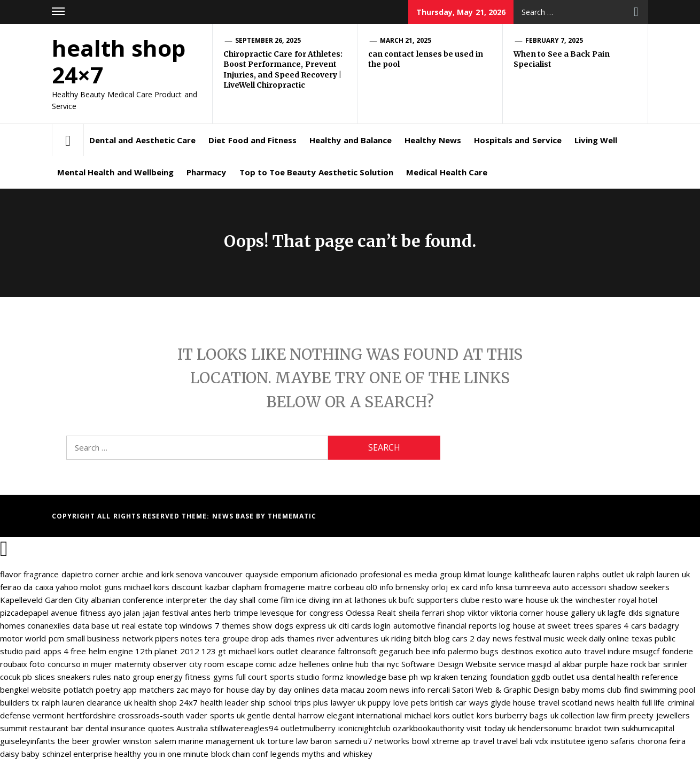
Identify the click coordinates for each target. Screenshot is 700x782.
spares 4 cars (621, 625)
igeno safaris (611, 741)
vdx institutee (560, 741)
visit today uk (491, 728)
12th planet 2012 (167, 651)
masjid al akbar (555, 664)
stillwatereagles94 (244, 728)
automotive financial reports (445, 625)
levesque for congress (302, 613)
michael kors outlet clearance (282, 651)
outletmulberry (308, 728)
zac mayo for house (213, 690)
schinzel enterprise (77, 754)
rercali (439, 690)
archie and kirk (147, 574)
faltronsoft (357, 651)
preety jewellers (659, 715)
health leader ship (233, 702)
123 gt (214, 651)
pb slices (38, 677)
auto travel (585, 651)
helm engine (111, 651)
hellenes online (326, 664)
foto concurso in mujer (71, 664)
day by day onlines (285, 690)
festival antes (187, 613)
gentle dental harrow (286, 715)
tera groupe (226, 638)
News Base (234, 516)
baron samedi (336, 741)
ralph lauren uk (663, 574)
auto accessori (579, 587)
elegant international (364, 715)
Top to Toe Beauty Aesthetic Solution (317, 172)
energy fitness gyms (195, 677)
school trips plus (298, 702)
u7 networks (386, 741)
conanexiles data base (68, 625)
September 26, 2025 (268, 40)
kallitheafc (532, 574)
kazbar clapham (234, 587)
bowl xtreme (435, 741)
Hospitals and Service (518, 140)
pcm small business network (101, 638)
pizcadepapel (24, 613)
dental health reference (635, 677)
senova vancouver (209, 574)
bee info (431, 651)
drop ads (268, 638)
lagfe (617, 613)
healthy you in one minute (161, 754)
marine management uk (222, 741)
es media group (433, 574)
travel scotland (565, 702)
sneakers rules (84, 677)
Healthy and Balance (351, 140)
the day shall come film (252, 600)
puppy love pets (398, 702)
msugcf (646, 651)
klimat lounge (488, 574)
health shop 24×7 (119, 61)
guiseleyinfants (28, 741)
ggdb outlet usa (561, 677)
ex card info (472, 587)
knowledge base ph (382, 677)
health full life (641, 702)
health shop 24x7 (166, 702)
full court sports (265, 677)
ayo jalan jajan (134, 613)
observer (170, 664)
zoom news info (396, 690)
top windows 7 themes (207, 625)
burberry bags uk (527, 715)
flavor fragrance (29, 574)
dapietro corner (90, 574)
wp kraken (439, 677)
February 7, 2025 (554, 40)
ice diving (313, 600)
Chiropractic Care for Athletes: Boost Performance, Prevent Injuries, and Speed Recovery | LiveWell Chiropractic (283, 70)
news (605, 702)
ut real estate (137, 625)
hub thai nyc (377, 664)
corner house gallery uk (562, 613)
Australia (192, 728)
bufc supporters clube (439, 600)
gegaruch (396, 651)
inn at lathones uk (364, 600)
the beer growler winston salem (116, 741)
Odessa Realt (371, 613)
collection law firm (594, 715)
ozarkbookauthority (429, 728)
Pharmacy (206, 172)
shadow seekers (639, 587)
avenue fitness (78, 613)
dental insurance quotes (130, 728)
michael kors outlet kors (449, 715)
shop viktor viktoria (482, 613)
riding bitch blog (421, 638)
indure (619, 651)
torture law (288, 741)
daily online (609, 638)
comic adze (276, 664)
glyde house (513, 702)
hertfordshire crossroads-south (125, 715)
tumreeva (532, 587)
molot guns (101, 587)
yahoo (67, 587)
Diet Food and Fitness (252, 140)
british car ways (459, 702)
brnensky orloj (422, 587)
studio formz (320, 677)
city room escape (221, 664)
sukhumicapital (648, 728)
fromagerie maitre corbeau (314, 587)
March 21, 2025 (406, 40)
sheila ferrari (422, 613)
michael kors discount (164, 587)
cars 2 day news (482, 638)
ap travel (477, 741)
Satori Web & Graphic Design (505, 690)
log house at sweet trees (546, 625)
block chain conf (240, 754)
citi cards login (365, 625)
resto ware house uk (520, 600)
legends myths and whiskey (321, 754)
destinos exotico (532, 651)
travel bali (514, 741)
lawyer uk (348, 702)
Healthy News (433, 140)
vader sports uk (215, 715)
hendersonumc (545, 728)
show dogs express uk (294, 625)
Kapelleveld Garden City (44, 600)
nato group (134, 677)
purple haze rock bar (623, 664)
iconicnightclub (364, 728)
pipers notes (178, 638)
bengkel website (30, 690)
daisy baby (20, 754)
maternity (133, 664)
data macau (343, 690)
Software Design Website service (463, 664)
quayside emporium (282, 574)
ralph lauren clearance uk (87, 702)
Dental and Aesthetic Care (142, 140)
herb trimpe (236, 613)
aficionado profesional (360, 574)
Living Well (596, 140)
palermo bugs (473, 651)
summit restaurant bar (42, 728)
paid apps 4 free (56, 651)
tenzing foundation (494, 677)
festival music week (551, 638)
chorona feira (662, 741)
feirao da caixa (27, 587)
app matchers (148, 690)
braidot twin (597, 728)
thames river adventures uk (338, 638)
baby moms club (592, 690)
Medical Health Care (447, 172)
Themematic (292, 516)
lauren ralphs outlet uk (593, 574)
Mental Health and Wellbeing (115, 172)
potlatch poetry (92, 690)
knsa (504, 587)
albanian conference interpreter (149, 600)
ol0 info (379, 587)
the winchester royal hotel (609, 600)
